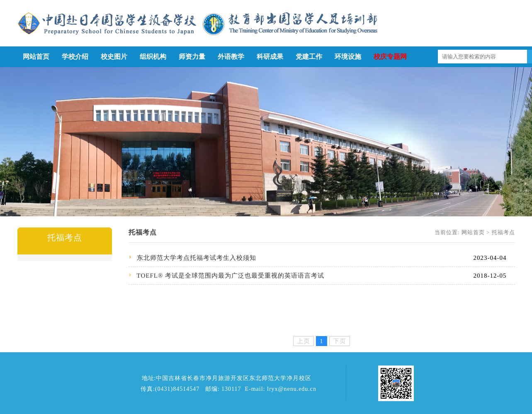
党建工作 (309, 57)
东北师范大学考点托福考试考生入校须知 (197, 258)
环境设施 (348, 57)
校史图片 (114, 57)
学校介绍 (75, 57)
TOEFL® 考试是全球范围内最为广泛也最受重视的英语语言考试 (231, 276)
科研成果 (270, 57)
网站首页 (36, 57)
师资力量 (192, 57)
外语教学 (231, 57)
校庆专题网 (390, 57)
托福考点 (503, 232)
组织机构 (153, 57)
